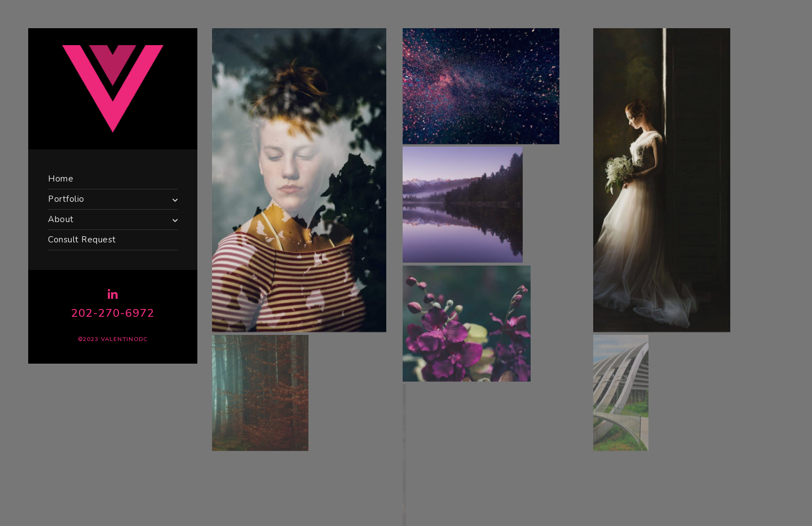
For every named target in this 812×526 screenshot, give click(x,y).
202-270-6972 (113, 313)
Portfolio (66, 199)
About (61, 219)
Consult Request (82, 240)
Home (61, 179)
